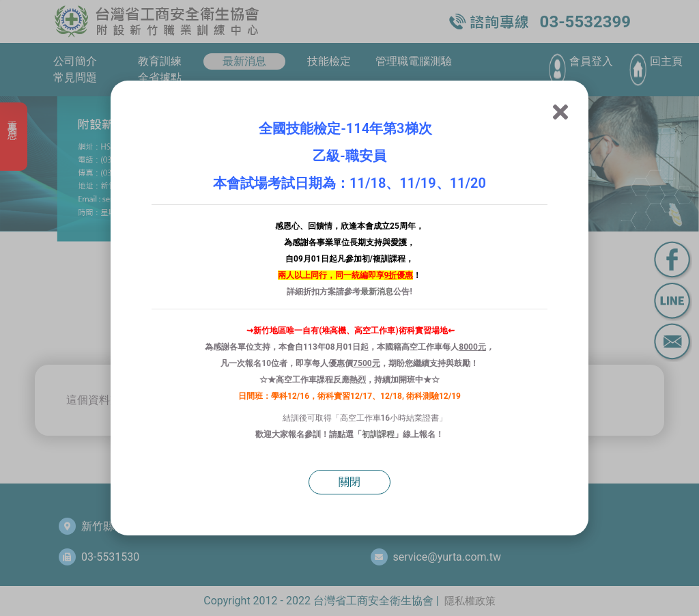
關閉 (349, 482)
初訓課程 (378, 434)
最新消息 (377, 292)
